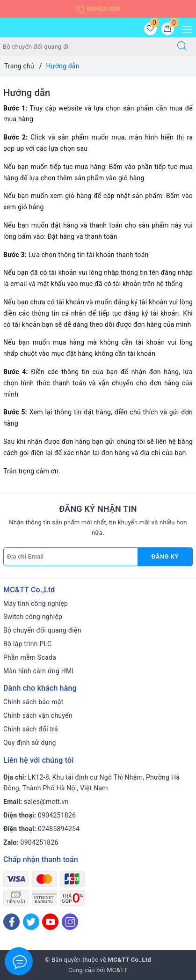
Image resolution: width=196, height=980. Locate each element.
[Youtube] (50, 922)
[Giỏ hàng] (168, 29)
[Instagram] (70, 922)
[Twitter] (31, 922)
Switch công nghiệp (33, 617)
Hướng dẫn (27, 93)
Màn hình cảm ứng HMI (39, 671)
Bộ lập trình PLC (27, 644)
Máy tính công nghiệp (36, 604)
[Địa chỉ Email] (71, 557)
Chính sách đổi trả (31, 729)
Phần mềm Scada (30, 657)
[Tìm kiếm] (182, 47)
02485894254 (59, 829)
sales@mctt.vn (46, 802)
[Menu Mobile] (185, 28)
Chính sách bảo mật (33, 702)
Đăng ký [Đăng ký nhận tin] (165, 556)
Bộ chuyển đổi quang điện (42, 630)
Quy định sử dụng (30, 743)
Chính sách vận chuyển (38, 715)
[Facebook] (11, 922)
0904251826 (98, 9)
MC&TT (117, 970)
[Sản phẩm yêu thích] (150, 29)
